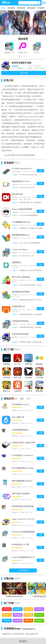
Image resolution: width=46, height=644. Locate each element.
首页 (3, 8)
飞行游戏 (11, 8)
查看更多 (17, 163)
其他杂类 (31, 8)
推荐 (15, 399)
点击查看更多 (23, 570)
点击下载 (24, 73)
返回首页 (23, 641)
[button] (20, 56)
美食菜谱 (21, 8)
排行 (29, 399)
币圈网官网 (6, 634)
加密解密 (15, 66)
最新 (22, 399)
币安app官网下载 (32, 634)
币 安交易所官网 (18, 634)
